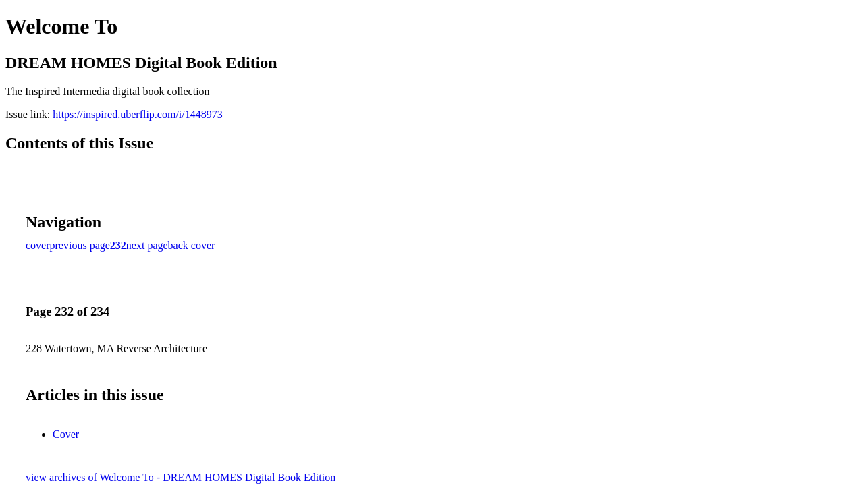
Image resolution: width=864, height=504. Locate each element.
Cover (66, 434)
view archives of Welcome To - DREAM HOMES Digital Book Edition (181, 477)
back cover (192, 245)
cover (38, 245)
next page (147, 245)
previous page (80, 245)
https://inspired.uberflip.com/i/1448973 (138, 114)
